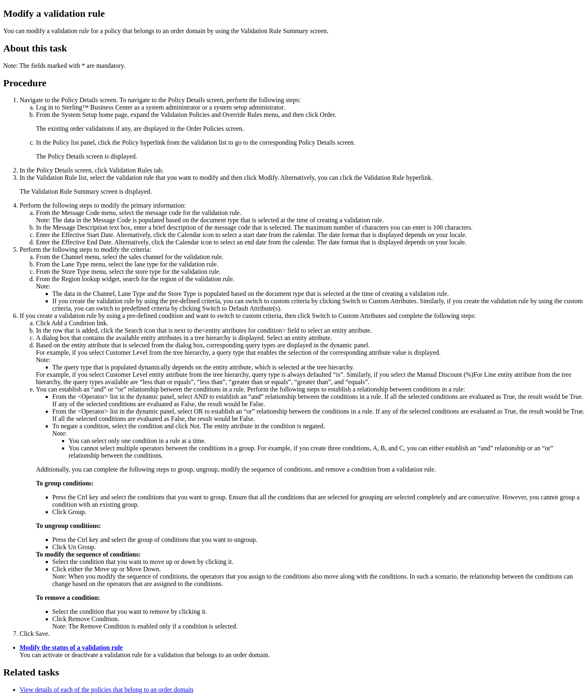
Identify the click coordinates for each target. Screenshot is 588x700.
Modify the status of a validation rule (71, 647)
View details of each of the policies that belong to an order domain (107, 690)
